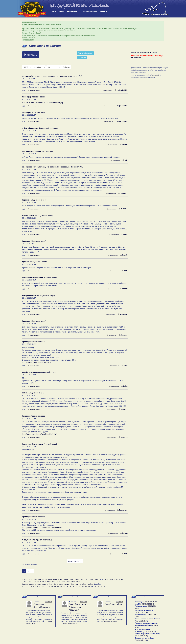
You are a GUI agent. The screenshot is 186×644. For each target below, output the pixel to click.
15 (58, 587)
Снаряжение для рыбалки (145, 638)
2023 (63, 582)
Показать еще (75, 561)
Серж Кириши (121, 106)
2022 (59, 582)
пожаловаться (107, 90)
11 (46, 587)
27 (95, 587)
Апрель (45, 584)
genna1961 (123, 314)
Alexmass (37, 602)
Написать (31, 55)
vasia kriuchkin (121, 90)
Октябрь (83, 584)
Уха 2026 (138, 604)
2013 (116, 579)
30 (104, 587)
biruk (125, 271)
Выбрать (66, 67)
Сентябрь (74, 584)
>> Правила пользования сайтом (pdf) (144, 52)
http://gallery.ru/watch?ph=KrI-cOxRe (36, 362)
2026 (78, 582)
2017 (34, 582)
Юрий (124, 234)
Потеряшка (82, 57)
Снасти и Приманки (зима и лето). (148, 634)
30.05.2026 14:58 (141, 640)
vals (125, 160)
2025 (73, 582)
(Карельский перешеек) (40, 128)
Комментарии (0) (34, 90)
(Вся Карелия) (38, 151)
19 (70, 587)
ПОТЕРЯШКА (136, 58)
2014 (121, 579)
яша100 (124, 145)
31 (107, 587)
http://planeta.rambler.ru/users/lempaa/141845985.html (43, 528)
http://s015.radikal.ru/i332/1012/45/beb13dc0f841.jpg (42, 103)
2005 (77, 579)
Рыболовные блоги (90, 11)
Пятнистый (122, 510)
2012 (111, 579)
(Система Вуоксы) (37, 540)
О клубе (53, 11)
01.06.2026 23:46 (141, 621)
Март (39, 584)
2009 (96, 579)
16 (61, 587)
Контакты (104, 11)
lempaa (124, 533)
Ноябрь (90, 584)
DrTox (124, 386)
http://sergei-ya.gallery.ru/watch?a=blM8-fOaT (40, 434)
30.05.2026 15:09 (141, 636)
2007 (87, 579)
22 (80, 587)
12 (49, 587)
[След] (32, 571)
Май (51, 584)
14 (55, 587)
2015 (24, 582)
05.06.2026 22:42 (148, 604)
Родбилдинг (140, 602)
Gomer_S (123, 409)
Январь (25, 584)
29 (101, 587)
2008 (92, 579)
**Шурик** (123, 193)
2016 (29, 582)
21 (77, 587)
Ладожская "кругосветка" (144, 610)
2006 (82, 579)
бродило (123, 335)
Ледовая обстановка (85, 53)
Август (67, 584)
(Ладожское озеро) (34, 97)
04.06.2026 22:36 (141, 612)
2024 (68, 582)
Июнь (56, 584)
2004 (72, 579)
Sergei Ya (123, 437)
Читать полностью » (70, 624)
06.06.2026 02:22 (151, 602)
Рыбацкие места (73, 11)
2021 (54, 582)
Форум (62, 11)
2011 (106, 579)
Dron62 (124, 255)
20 (73, 587)
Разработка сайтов (113, 604)
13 (52, 587)
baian (124, 366)
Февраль (32, 584)
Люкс (124, 554)
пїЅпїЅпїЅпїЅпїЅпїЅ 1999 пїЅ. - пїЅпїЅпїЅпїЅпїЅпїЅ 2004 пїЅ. (45, 579)
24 (86, 587)
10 (43, 587)
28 (98, 587)
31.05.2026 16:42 (149, 632)
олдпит (124, 289)
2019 (44, 582)
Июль (61, 584)
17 (64, 587)
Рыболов (123, 209)
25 (89, 587)
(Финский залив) (38, 216)
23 (83, 587)
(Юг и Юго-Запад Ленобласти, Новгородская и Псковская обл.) (52, 76)
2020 (49, 582)
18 (67, 587)
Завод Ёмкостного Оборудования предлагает (77, 607)
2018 (39, 582)
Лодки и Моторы (141, 615)
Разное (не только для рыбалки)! (147, 619)
